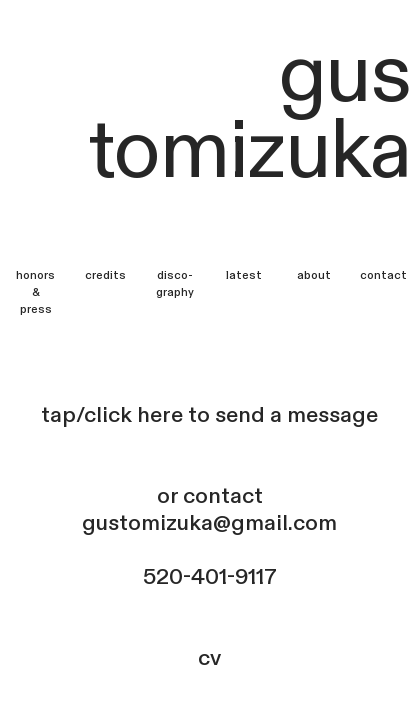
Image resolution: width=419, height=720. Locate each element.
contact (383, 275)
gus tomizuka (249, 113)
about (314, 275)
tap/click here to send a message (209, 415)
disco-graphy (175, 284)
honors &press (35, 292)
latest (244, 275)
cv (209, 658)
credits (105, 275)
